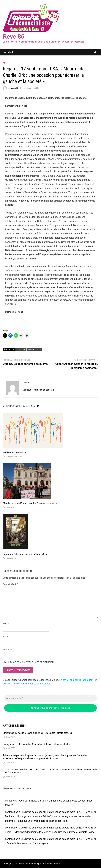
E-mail (7, 637)
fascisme (21, 350)
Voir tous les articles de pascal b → (40, 390)
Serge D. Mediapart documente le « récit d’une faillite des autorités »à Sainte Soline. (50, 832)
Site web (8, 649)
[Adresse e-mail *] (50, 698)
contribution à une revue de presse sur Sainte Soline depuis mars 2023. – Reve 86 (49, 812)
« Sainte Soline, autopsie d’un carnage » (26, 843)
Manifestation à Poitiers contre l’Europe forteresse (30, 503)
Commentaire (11, 584)
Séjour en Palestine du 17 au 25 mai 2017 (25, 554)
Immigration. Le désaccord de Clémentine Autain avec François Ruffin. (37, 744)
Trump (31, 350)
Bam (58, 864)
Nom (6, 624)
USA (39, 350)
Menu (9, 52)
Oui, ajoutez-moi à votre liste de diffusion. (29, 662)
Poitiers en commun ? (14, 452)
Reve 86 (14, 37)
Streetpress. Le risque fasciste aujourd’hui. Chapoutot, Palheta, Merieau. (38, 733)
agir (5, 63)
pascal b (15, 88)
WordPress (47, 864)
